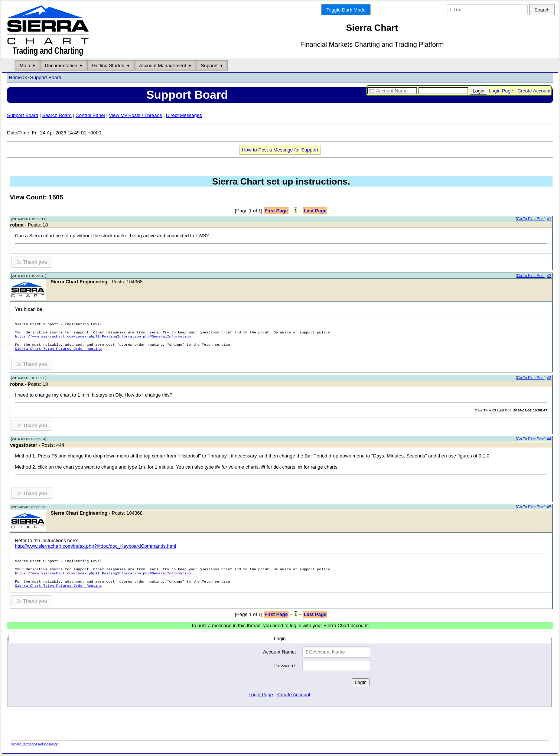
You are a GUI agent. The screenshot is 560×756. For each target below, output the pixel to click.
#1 (549, 219)
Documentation (61, 66)
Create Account (534, 91)
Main (25, 66)
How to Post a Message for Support (280, 150)
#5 (549, 507)
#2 (549, 276)
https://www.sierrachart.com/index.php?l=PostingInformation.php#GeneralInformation (103, 337)
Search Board (57, 115)
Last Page (315, 211)
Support (209, 66)
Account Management (163, 66)
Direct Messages (184, 115)
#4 (549, 439)
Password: (285, 666)
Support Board (46, 78)
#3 (549, 378)
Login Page (501, 91)
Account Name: (279, 652)
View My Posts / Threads (135, 115)
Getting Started (108, 66)
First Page (276, 211)
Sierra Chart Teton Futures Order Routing (58, 349)
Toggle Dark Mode (346, 10)
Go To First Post (531, 219)
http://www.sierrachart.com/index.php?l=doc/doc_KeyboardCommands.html (95, 546)
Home (15, 78)
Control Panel (90, 115)
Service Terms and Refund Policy (34, 744)
